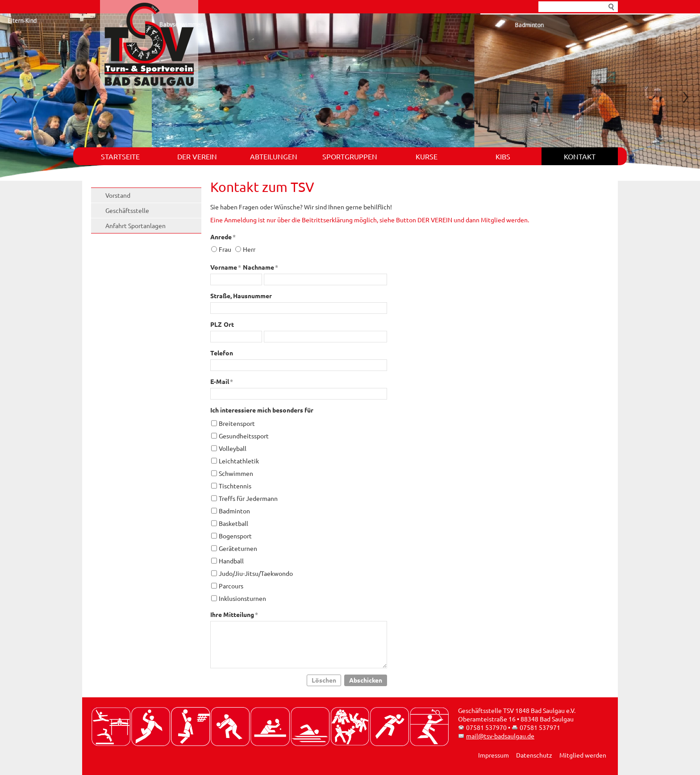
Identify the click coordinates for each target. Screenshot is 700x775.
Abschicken (366, 680)
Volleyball (233, 448)
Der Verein (197, 156)
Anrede (223, 237)
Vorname (226, 267)
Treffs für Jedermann (248, 498)
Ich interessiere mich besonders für (262, 410)
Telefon (222, 353)
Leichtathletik (239, 461)
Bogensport (235, 536)
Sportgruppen (350, 156)
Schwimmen (236, 473)
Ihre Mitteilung (234, 614)
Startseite (120, 156)
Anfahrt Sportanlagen (135, 225)
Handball (231, 561)
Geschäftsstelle (127, 210)
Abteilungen (274, 156)
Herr (249, 249)
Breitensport (237, 423)
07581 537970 (486, 727)
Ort (229, 324)
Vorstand (118, 195)
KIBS (503, 156)
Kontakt (580, 156)
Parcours (231, 586)
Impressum (494, 755)
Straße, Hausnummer (241, 296)
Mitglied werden (583, 755)
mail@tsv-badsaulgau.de (500, 736)
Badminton (234, 511)
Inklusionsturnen (242, 598)
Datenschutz (534, 755)
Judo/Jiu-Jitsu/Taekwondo (256, 573)
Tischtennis (235, 486)
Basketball (233, 523)
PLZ (216, 324)
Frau (225, 249)
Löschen (324, 680)
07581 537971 (540, 727)
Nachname (260, 267)
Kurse (427, 156)
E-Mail (222, 381)
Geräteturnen (238, 548)
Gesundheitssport (244, 436)
